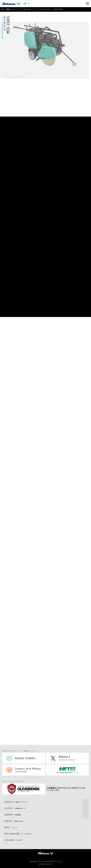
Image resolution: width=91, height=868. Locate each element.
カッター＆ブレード (28, 9)
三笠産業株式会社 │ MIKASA (45, 853)
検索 (81, 4)
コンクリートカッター (44, 9)
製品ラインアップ (12, 9)
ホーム (2, 9)
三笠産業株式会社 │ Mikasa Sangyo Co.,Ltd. (11, 4)
